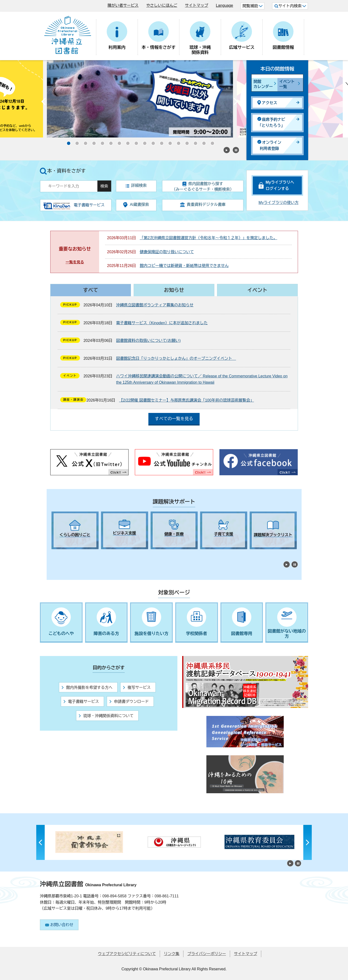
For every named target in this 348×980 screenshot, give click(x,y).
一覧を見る (75, 262)
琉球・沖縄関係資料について (106, 716)
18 (211, 142)
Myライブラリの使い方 (279, 203)
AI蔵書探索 (136, 205)
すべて (91, 290)
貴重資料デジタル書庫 (203, 205)
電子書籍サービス (81, 702)
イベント (257, 290)
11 (152, 142)
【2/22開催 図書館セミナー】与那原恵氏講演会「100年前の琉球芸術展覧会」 (187, 400)
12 (160, 142)
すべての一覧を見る (174, 419)
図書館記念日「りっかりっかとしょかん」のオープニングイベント (176, 358)
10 (143, 142)
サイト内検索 (290, 6)
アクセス (267, 103)
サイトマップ (196, 5)
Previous (43, 103)
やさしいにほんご (162, 5)
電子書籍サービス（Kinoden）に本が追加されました (162, 323)
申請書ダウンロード (129, 702)
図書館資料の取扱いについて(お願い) (149, 341)
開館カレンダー (263, 84)
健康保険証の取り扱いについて (167, 252)
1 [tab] (54, 554)
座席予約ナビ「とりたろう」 (271, 122)
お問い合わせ (59, 925)
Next (236, 103)
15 (186, 142)
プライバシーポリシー (207, 954)
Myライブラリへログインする (280, 185)
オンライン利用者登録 (269, 145)
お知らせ (174, 290)
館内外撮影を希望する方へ (87, 688)
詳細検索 (136, 185)
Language (224, 5)
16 (194, 142)
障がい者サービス (123, 5)
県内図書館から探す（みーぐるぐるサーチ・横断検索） (203, 187)
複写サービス (137, 688)
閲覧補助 (252, 6)
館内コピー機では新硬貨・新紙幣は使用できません (184, 266)
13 (169, 142)
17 (203, 142)
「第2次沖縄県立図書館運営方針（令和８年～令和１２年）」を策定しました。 (208, 238)
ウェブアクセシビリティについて (127, 954)
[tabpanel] (75, 530)
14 (177, 142)
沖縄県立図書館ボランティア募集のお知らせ (155, 305)
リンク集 (172, 954)
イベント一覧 (287, 84)
